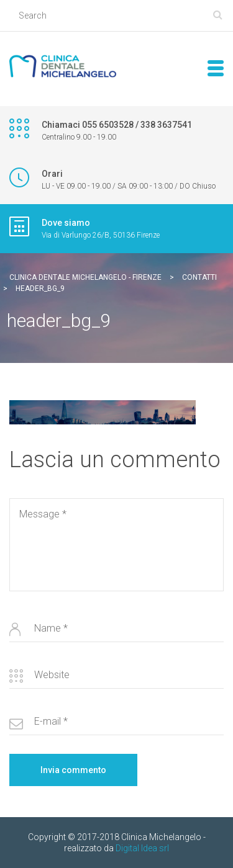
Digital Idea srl (142, 848)
